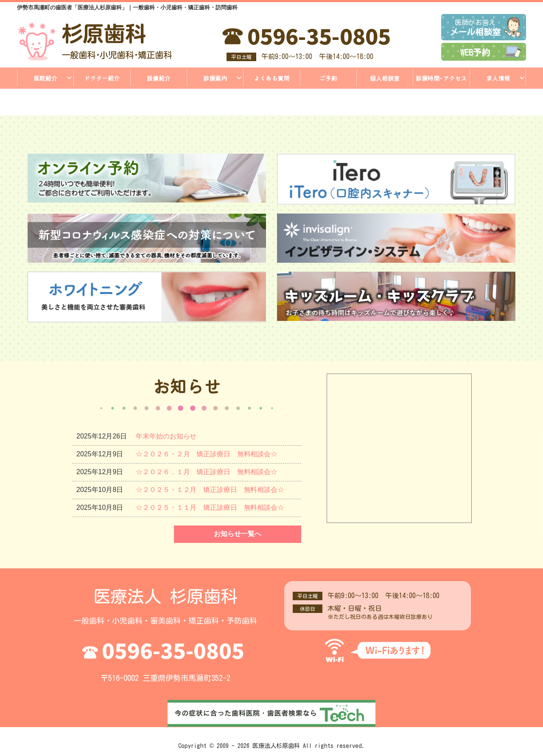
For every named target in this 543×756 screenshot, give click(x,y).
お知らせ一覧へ (238, 534)
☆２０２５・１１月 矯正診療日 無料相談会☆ (210, 507)
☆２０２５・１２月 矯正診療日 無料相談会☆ (210, 490)
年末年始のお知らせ (166, 436)
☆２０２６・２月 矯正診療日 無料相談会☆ (207, 454)
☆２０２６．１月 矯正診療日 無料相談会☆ (207, 472)
